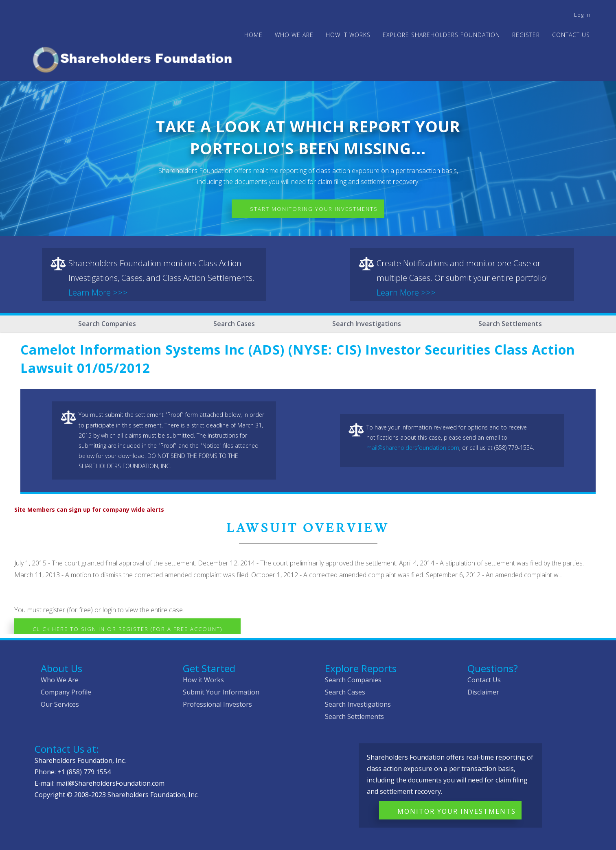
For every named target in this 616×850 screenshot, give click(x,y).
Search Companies (107, 324)
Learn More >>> (98, 292)
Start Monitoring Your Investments (314, 209)
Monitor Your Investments (457, 811)
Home (253, 35)
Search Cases (234, 324)
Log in (582, 15)
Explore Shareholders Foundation (441, 35)
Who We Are (60, 680)
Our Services (60, 704)
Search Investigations (367, 324)
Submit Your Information (221, 692)
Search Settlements (510, 324)
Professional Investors (217, 704)
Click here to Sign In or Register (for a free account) (127, 629)
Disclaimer (483, 692)
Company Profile (66, 692)
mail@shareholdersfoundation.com (413, 448)
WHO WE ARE (294, 35)
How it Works (203, 680)
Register (526, 35)
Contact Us (571, 35)
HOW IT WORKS (348, 35)
